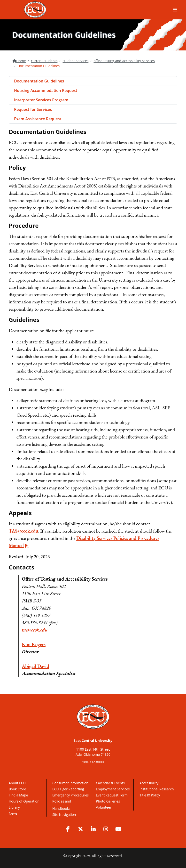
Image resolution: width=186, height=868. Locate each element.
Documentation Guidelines (39, 81)
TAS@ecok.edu (23, 531)
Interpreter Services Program (41, 100)
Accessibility (149, 783)
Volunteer (104, 807)
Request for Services (33, 109)
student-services (75, 61)
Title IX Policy (150, 795)
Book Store (17, 789)
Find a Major (19, 795)
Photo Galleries (108, 801)
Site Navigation (64, 815)
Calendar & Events (110, 783)
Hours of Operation (24, 801)
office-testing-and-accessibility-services (124, 61)
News (13, 813)
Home (21, 61)
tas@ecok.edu (35, 630)
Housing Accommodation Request (46, 90)
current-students (44, 61)
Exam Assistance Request (38, 119)
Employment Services (113, 789)
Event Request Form (112, 795)
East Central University (93, 741)
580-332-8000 (93, 762)
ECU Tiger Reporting (68, 789)
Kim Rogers (34, 644)
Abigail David (35, 666)
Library (14, 807)
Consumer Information (70, 783)
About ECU (17, 783)
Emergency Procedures (70, 795)
